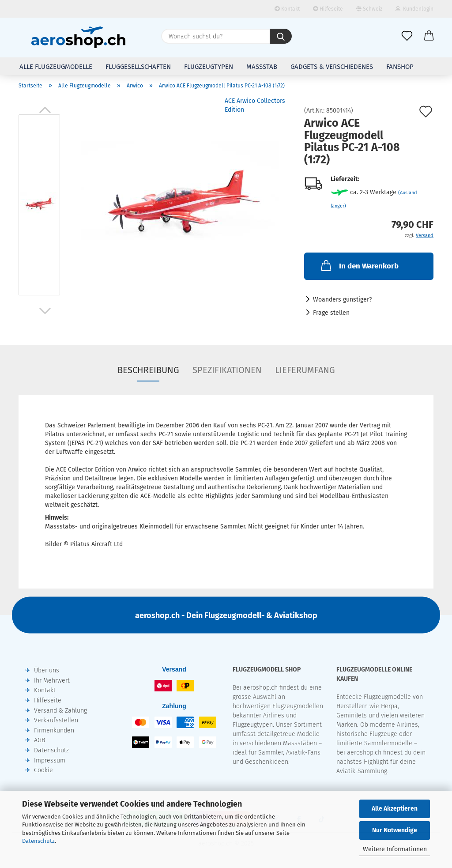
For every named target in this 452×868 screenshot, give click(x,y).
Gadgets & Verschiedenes (332, 67)
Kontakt (287, 9)
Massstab (262, 67)
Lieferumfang (305, 370)
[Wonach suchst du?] (281, 36)
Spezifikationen (227, 370)
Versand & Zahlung (60, 711)
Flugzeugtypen (209, 67)
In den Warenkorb (359, 265)
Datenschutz (38, 841)
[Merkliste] (407, 36)
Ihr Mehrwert (52, 681)
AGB (40, 740)
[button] (429, 36)
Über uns (47, 670)
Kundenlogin (414, 9)
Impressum (50, 760)
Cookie (43, 770)
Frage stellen (331, 313)
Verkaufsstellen (56, 720)
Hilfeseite (328, 9)
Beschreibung (148, 370)
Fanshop (400, 67)
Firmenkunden (54, 730)
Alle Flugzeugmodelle (56, 67)
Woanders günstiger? (342, 300)
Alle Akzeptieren (395, 809)
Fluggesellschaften (138, 67)
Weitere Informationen (395, 849)
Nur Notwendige (395, 830)
